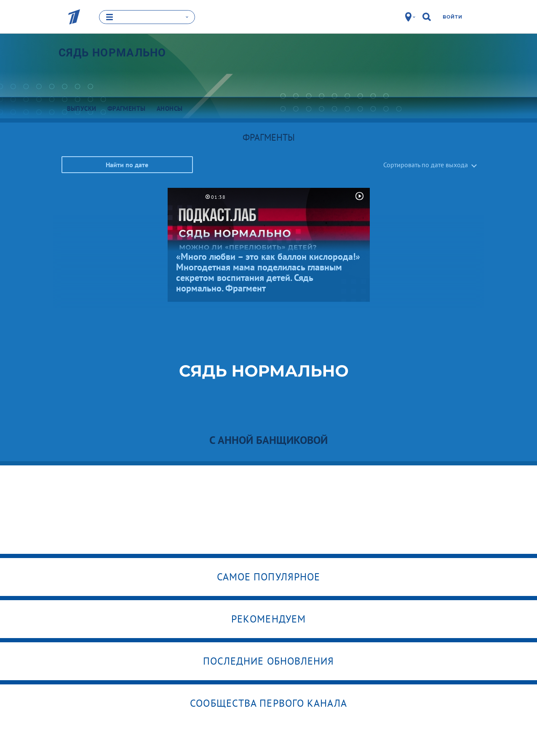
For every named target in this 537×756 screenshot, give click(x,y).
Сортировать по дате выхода (426, 165)
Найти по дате (127, 165)
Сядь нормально (112, 53)
